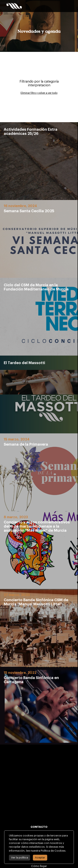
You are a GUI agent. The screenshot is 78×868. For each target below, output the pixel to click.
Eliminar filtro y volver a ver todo (39, 93)
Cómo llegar (39, 866)
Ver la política (20, 858)
